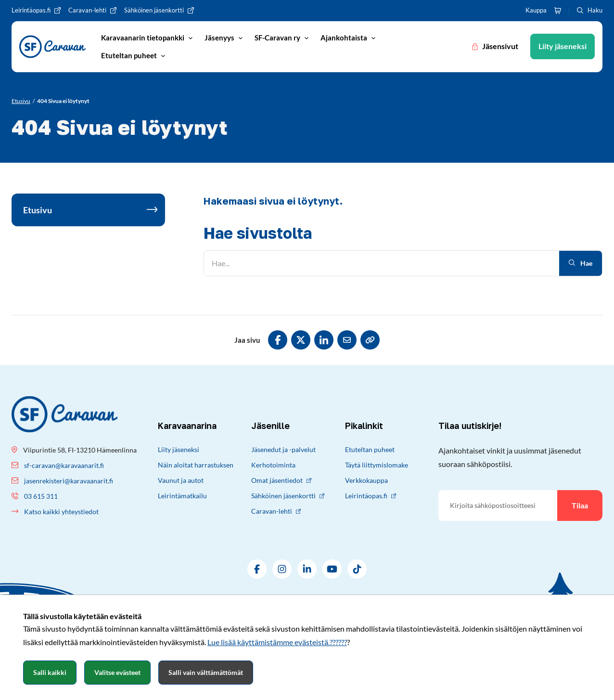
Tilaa (580, 505)
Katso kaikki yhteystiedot (61, 512)
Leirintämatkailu (182, 496)
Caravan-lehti (276, 511)
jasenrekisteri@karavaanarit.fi (69, 481)
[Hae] (382, 263)
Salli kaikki (50, 672)
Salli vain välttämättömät (206, 672)
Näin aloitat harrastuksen (196, 465)
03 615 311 (41, 496)
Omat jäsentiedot (281, 480)
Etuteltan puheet (370, 449)
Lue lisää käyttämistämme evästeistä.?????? (277, 642)
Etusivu (38, 210)
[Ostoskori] (558, 11)
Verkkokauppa (366, 480)
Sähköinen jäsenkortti (288, 496)
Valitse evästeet (117, 672)
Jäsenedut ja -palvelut (283, 449)
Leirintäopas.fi (371, 496)
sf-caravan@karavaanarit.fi (64, 465)
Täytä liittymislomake (377, 465)
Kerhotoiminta (273, 465)
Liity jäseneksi (179, 449)
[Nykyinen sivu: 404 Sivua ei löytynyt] (63, 101)
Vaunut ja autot (181, 480)
